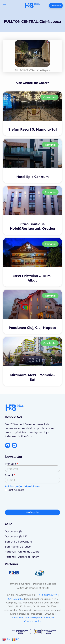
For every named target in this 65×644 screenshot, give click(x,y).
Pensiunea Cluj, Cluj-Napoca (33, 328)
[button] (4, 5)
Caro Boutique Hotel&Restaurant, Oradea (33, 226)
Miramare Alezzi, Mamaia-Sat (32, 377)
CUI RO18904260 (48, 595)
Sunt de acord (16, 490)
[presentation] (29, 502)
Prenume (11, 464)
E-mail (9, 475)
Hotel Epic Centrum (32, 177)
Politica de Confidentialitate (22, 486)
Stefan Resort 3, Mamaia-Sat (33, 129)
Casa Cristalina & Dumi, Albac (33, 278)
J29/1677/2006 (16, 599)
